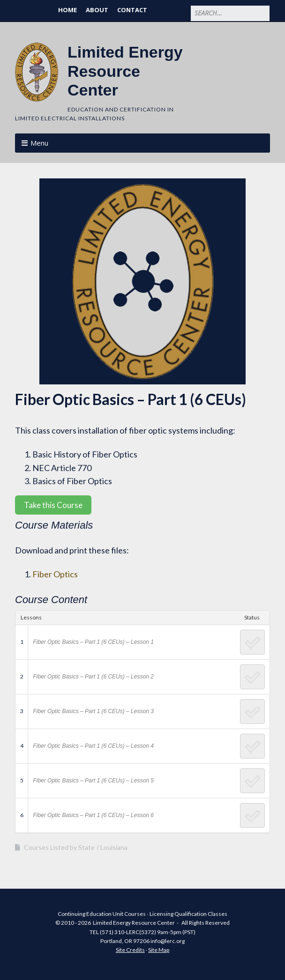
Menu (39, 143)
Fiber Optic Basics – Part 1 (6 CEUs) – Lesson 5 (93, 781)
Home (67, 10)
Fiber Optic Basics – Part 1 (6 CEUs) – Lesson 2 (93, 677)
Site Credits (130, 950)
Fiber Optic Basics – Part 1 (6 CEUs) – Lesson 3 (93, 711)
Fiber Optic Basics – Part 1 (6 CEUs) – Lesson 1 (93, 642)
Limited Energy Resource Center (125, 71)
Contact (132, 10)
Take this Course (53, 505)
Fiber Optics (55, 574)
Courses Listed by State (59, 847)
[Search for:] (230, 13)
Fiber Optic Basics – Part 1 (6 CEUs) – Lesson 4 (93, 746)
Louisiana (114, 847)
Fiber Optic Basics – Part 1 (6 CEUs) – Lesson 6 (93, 815)
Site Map (159, 950)
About (97, 10)
